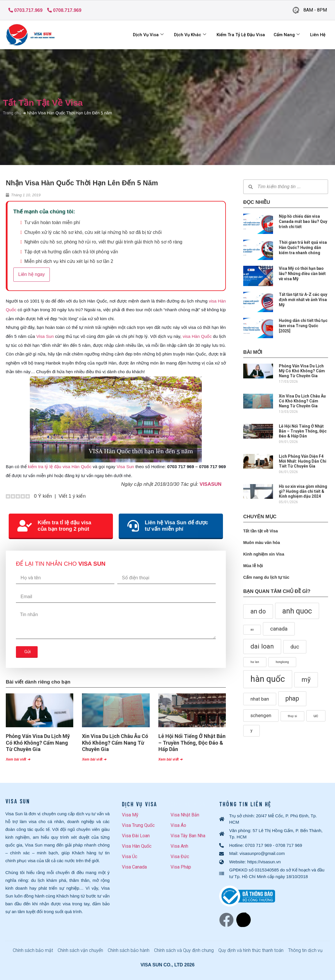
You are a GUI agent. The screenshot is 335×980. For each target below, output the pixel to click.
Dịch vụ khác (190, 35)
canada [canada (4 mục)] (279, 629)
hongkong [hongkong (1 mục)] (282, 662)
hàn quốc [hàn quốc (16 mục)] (268, 679)
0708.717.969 (64, 10)
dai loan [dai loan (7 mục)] (262, 646)
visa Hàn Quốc (197, 336)
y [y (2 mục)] (251, 730)
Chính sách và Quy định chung (184, 950)
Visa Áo (178, 825)
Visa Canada (134, 867)
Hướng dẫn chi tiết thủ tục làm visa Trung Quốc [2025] (303, 326)
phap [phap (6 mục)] (292, 698)
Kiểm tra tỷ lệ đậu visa (241, 35)
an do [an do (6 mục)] (258, 611)
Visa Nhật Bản (185, 815)
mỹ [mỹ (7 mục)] (306, 680)
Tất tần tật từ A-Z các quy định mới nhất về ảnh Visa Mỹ (303, 300)
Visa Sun (45, 336)
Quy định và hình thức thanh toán (251, 950)
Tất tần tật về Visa (43, 103)
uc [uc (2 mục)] (316, 716)
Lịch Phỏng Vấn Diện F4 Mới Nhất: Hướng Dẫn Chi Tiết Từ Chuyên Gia (303, 461)
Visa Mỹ (130, 815)
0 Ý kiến (42, 496)
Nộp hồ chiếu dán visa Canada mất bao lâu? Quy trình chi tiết (303, 221)
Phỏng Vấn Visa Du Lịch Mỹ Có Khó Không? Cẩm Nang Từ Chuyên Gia (38, 743)
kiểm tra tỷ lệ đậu (44, 467)
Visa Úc (130, 857)
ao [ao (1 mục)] (252, 630)
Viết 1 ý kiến (72, 496)
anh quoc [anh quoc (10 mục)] (297, 611)
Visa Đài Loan (136, 836)
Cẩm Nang (287, 35)
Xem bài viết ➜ (18, 759)
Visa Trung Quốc (138, 825)
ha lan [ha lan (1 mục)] (255, 662)
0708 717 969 (289, 845)
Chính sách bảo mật (33, 950)
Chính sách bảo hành (129, 950)
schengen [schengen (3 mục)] (261, 716)
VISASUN (210, 484)
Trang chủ (12, 113)
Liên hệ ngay (32, 274)
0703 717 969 (259, 845)
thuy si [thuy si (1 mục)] (292, 716)
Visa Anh (179, 846)
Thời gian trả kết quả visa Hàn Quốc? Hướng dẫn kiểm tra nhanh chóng (303, 248)
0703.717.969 (25, 10)
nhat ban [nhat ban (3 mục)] (260, 699)
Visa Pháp (181, 867)
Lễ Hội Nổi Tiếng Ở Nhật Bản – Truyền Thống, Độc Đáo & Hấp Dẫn (192, 743)
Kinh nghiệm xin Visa (264, 554)
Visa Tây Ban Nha (188, 836)
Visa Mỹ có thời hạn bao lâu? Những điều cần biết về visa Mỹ (302, 274)
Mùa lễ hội (253, 566)
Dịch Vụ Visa (148, 35)
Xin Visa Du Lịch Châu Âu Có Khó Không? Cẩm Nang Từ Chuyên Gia (115, 743)
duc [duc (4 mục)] (295, 647)
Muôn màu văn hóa (262, 543)
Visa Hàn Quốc (137, 846)
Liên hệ (318, 35)
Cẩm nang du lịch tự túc (266, 577)
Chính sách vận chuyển (80, 950)
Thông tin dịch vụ (305, 950)
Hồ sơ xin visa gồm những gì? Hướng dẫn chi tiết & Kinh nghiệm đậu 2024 (303, 491)
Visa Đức (180, 857)
